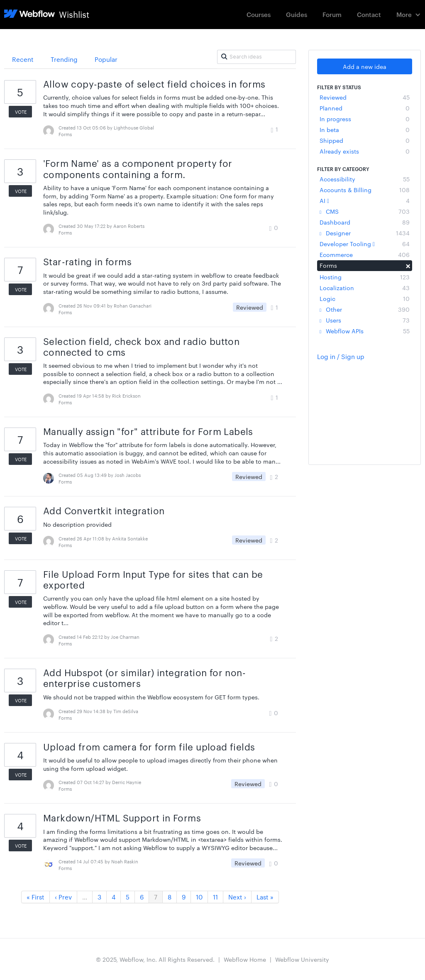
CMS (365, 211)
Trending (64, 59)
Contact (369, 14)
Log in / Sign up (341, 356)
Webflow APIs (365, 331)
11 (215, 897)
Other (365, 309)
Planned (365, 108)
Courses (259, 14)
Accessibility (365, 179)
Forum (332, 14)
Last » (265, 897)
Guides (297, 14)
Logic (365, 298)
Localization (365, 288)
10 (199, 897)
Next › (237, 897)
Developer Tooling (365, 244)
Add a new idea (365, 66)
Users (365, 320)
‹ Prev (63, 897)
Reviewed (365, 97)
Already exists (365, 151)
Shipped (365, 140)
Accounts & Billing (365, 190)
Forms (365, 265)
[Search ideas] (256, 57)
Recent (23, 59)
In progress (365, 119)
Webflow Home (245, 959)
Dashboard (365, 222)
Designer (365, 233)
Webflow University (302, 959)
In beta (365, 130)
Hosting (365, 277)
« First (35, 897)
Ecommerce (365, 254)
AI (365, 200)
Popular (106, 59)
